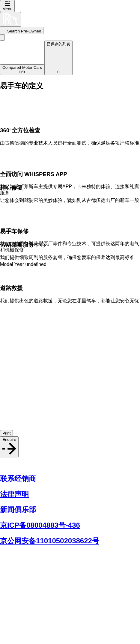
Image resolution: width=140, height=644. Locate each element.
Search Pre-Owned (22, 31)
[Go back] (2, 37)
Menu (7, 6)
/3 (22, 70)
